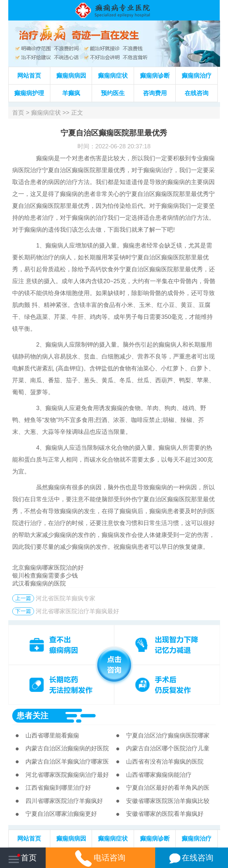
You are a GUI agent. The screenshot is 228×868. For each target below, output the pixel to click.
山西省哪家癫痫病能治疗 (159, 775)
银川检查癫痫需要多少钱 (45, 576)
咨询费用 (155, 93)
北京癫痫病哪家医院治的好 (48, 568)
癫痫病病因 (71, 76)
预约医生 (113, 93)
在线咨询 (197, 93)
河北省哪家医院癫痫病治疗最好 (67, 775)
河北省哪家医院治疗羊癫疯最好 (77, 611)
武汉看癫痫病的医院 (39, 584)
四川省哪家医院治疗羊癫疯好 (64, 801)
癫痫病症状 (113, 76)
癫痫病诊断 (155, 76)
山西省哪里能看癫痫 (52, 736)
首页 (18, 113)
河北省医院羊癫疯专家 (66, 598)
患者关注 (32, 716)
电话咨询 (100, 858)
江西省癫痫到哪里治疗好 (58, 788)
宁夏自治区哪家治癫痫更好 (61, 814)
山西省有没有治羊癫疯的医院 (165, 762)
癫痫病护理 (29, 93)
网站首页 (29, 76)
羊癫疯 (71, 93)
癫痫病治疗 (197, 76)
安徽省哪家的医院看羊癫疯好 (165, 814)
